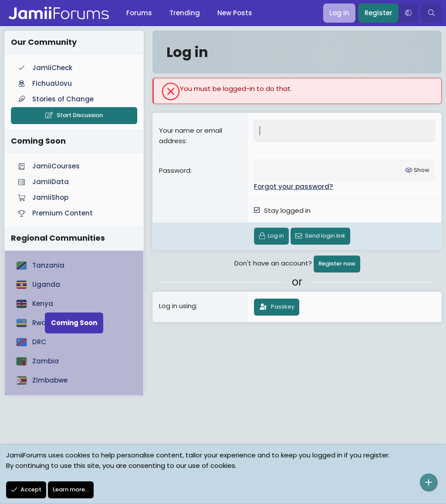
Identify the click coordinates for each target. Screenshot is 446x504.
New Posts (235, 13)
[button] (408, 13)
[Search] (431, 13)
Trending (185, 13)
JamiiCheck (44, 68)
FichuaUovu (44, 83)
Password (175, 170)
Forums (139, 13)
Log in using (177, 306)
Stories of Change (55, 99)
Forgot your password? (293, 186)
